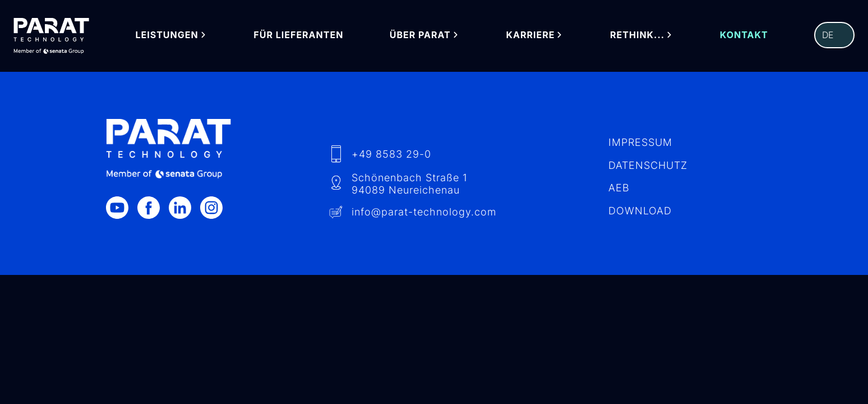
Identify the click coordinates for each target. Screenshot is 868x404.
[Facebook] (153, 208)
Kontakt (744, 35)
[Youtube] (122, 208)
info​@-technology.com (424, 212)
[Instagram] (216, 208)
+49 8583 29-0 (391, 154)
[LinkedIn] (184, 208)
